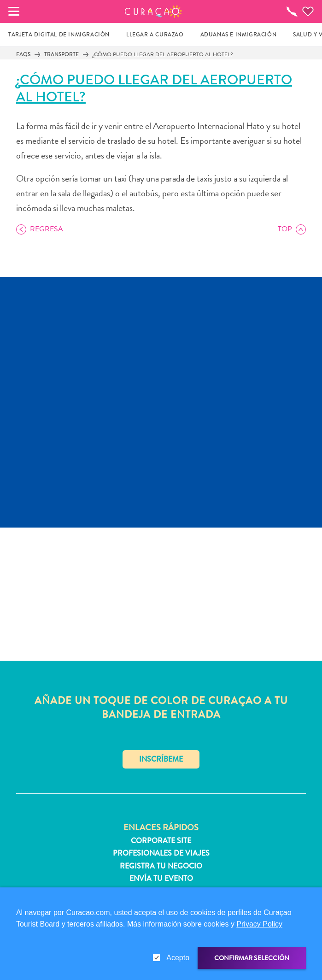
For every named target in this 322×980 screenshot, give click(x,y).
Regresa (47, 229)
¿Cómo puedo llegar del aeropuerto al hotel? (163, 54)
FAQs (23, 54)
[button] (153, 12)
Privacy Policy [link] (259, 924)
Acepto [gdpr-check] (178, 958)
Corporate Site (161, 841)
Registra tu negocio (161, 866)
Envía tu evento (161, 879)
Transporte (61, 54)
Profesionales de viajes (161, 853)
